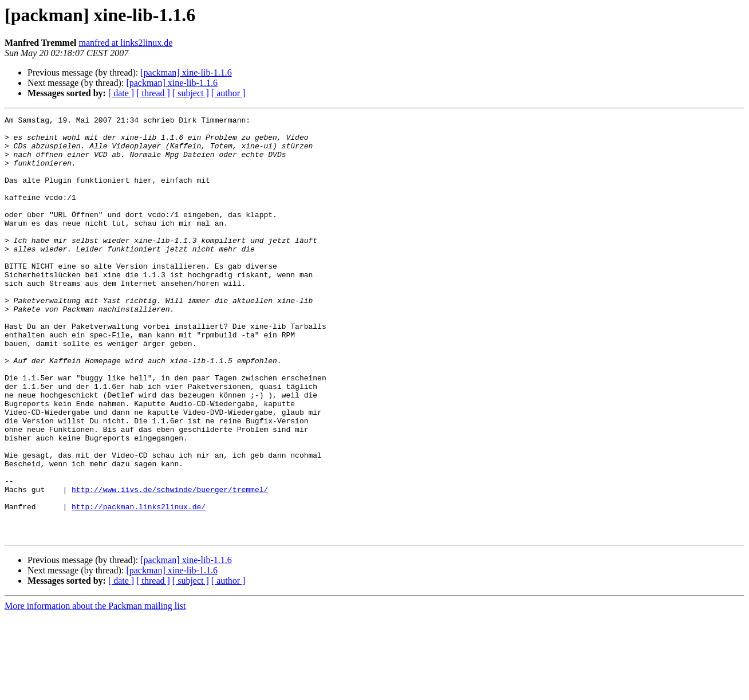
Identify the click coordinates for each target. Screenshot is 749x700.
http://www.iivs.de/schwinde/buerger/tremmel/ (170, 565)
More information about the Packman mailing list (95, 690)
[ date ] (121, 93)
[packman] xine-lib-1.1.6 (186, 72)
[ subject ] (191, 93)
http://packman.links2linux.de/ (139, 585)
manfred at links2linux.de (125, 43)
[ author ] (228, 93)
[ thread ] (153, 93)
